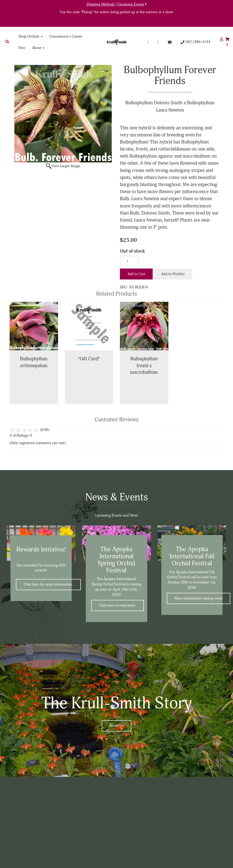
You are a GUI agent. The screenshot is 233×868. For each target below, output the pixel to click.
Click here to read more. (118, 605)
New (22, 48)
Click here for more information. (48, 584)
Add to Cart (136, 274)
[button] (7, 42)
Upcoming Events (131, 4)
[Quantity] (129, 261)
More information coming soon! (199, 598)
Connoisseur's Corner (66, 36)
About (38, 48)
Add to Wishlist (173, 274)
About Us (116, 726)
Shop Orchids (30, 36)
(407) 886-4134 (195, 42)
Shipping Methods (101, 4)
